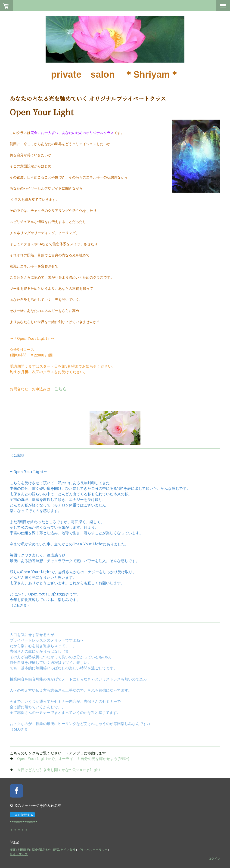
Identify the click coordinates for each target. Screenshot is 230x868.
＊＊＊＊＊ (19, 830)
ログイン (214, 858)
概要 (13, 850)
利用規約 (24, 850)
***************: (24, 822)
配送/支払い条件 (64, 850)
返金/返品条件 (42, 850)
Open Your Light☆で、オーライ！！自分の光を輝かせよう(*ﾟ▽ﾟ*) (73, 758)
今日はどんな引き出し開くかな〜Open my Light (59, 770)
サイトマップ (19, 854)
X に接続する (22, 815)
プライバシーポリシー (93, 850)
